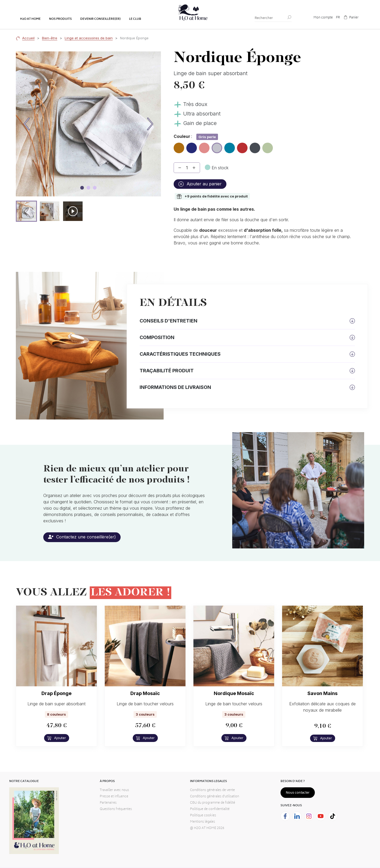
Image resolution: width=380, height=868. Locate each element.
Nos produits (60, 19)
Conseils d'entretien (168, 321)
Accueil (28, 38)
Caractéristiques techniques (180, 354)
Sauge (268, 146)
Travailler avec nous (114, 790)
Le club (135, 19)
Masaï (242, 146)
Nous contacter (298, 793)
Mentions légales (203, 822)
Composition (157, 337)
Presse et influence (114, 797)
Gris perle (217, 149)
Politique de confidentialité (210, 809)
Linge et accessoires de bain (89, 38)
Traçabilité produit (167, 371)
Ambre (179, 146)
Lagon (230, 146)
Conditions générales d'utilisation (215, 797)
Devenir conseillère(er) (100, 19)
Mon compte (323, 18)
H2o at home (30, 19)
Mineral (255, 146)
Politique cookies (203, 816)
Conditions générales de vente (212, 790)
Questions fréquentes (116, 809)
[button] (26, 211)
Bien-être (50, 38)
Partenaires (108, 803)
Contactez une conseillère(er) (82, 537)
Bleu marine (192, 148)
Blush (204, 146)
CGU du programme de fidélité (213, 803)
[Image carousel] (82, 188)
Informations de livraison (175, 387)
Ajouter (57, 738)
